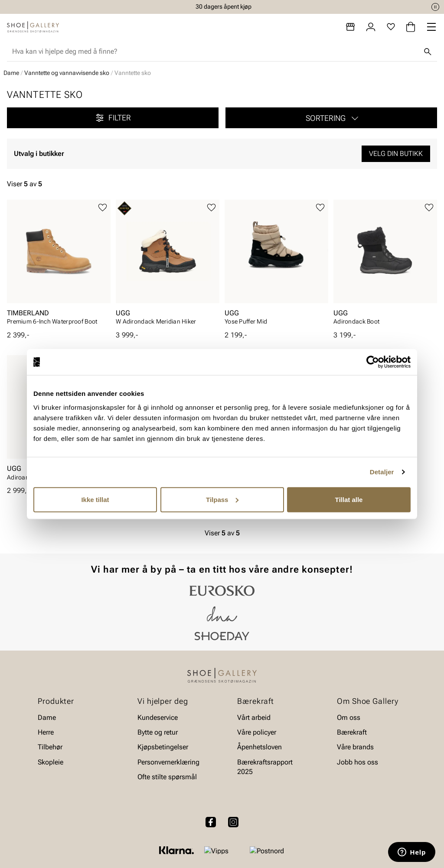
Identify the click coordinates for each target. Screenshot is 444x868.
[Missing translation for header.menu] (431, 27)
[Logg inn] (371, 27)
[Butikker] (350, 27)
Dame (11, 73)
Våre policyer (257, 732)
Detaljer (382, 472)
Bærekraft (352, 732)
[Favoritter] (391, 27)
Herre (46, 732)
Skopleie (51, 762)
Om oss (349, 717)
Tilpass (222, 499)
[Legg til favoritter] (103, 208)
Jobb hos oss (357, 762)
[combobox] (215, 52)
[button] (331, 118)
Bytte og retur (158, 732)
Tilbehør (50, 747)
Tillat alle (349, 499)
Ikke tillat (95, 499)
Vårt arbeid (254, 717)
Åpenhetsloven (260, 747)
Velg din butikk (396, 154)
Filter (113, 118)
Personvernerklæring (168, 762)
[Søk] (428, 52)
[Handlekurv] (411, 27)
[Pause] (435, 7)
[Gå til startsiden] (33, 27)
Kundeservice (158, 717)
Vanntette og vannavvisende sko (67, 73)
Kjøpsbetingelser (163, 747)
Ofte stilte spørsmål (167, 777)
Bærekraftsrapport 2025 (265, 767)
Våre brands (355, 747)
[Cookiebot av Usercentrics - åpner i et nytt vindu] (373, 362)
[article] (59, 265)
